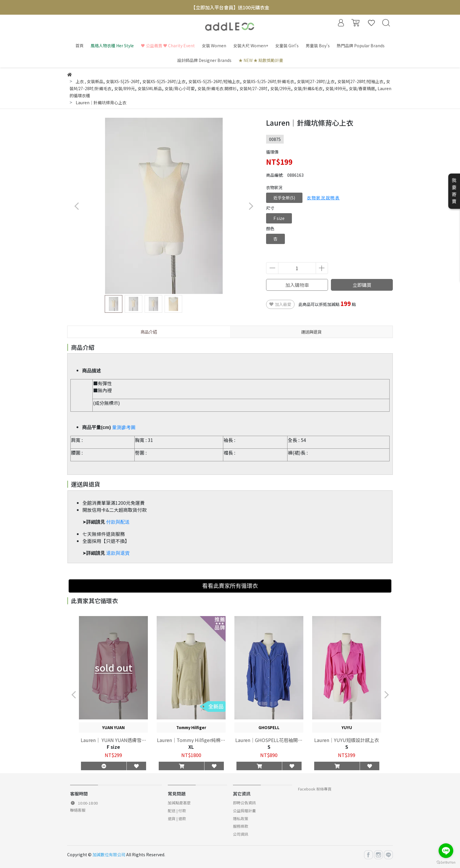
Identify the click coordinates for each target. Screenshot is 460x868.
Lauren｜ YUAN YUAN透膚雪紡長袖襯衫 (113, 740)
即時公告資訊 (244, 803)
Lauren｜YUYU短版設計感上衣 (347, 740)
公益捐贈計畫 (244, 811)
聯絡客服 (78, 810)
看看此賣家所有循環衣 (230, 586)
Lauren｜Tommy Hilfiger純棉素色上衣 (191, 740)
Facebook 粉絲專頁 (315, 789)
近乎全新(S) (284, 198)
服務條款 (241, 826)
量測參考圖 (124, 427)
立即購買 (362, 285)
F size (279, 218)
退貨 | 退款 (177, 819)
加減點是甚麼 (179, 803)
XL (191, 747)
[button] (251, 206)
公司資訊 (241, 834)
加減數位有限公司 (109, 854)
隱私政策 (241, 819)
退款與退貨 (118, 553)
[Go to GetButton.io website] (446, 862)
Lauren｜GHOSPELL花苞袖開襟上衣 (269, 740)
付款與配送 (118, 522)
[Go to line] (446, 851)
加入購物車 (297, 285)
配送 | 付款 (177, 811)
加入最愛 (280, 304)
